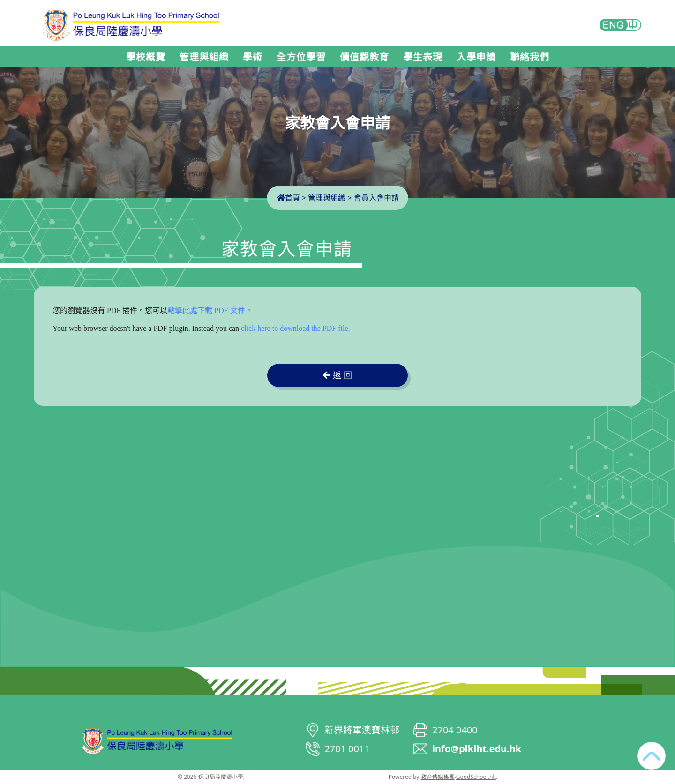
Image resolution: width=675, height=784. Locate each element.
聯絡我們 (530, 57)
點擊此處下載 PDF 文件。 (210, 310)
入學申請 (476, 57)
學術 (253, 57)
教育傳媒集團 (438, 777)
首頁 (288, 198)
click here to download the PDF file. (295, 328)
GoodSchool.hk (476, 777)
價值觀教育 (364, 57)
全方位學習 (301, 57)
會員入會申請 (376, 198)
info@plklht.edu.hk (477, 749)
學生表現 (423, 57)
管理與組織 (204, 57)
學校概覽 (146, 57)
